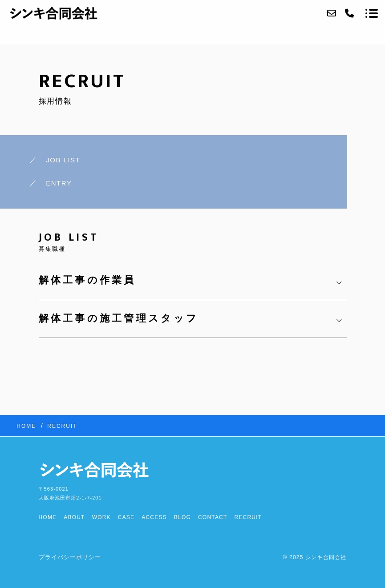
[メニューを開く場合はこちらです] (372, 13)
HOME (48, 517)
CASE (126, 517)
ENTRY (59, 183)
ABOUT (74, 517)
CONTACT (213, 517)
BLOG (182, 517)
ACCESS (154, 517)
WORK (101, 517)
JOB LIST (63, 160)
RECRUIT (248, 517)
